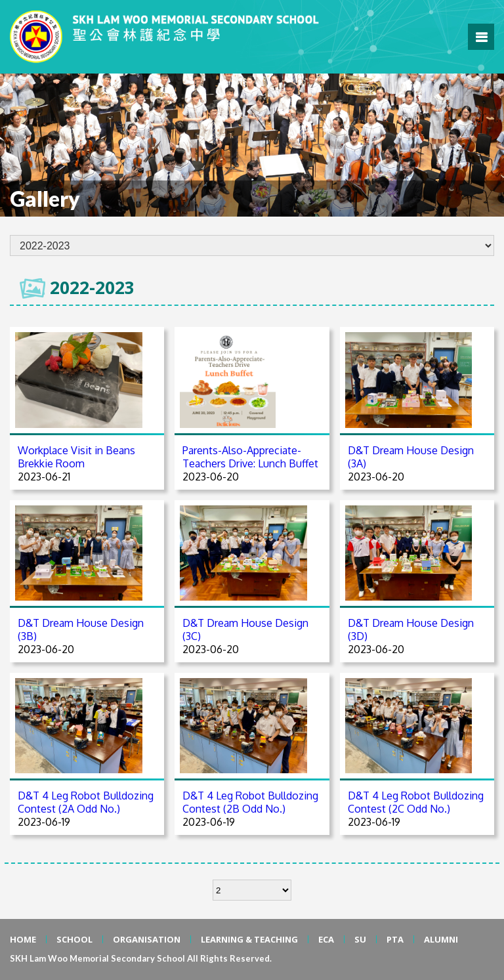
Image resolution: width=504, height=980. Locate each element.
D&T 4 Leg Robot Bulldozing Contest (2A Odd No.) (86, 802)
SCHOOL (74, 939)
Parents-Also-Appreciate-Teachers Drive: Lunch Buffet (250, 457)
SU (360, 939)
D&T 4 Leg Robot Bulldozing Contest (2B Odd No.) (250, 802)
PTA (395, 939)
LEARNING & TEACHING (249, 939)
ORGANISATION (147, 939)
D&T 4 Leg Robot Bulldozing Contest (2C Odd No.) (416, 802)
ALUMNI (441, 939)
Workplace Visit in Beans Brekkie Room (76, 457)
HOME (23, 939)
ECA (326, 939)
